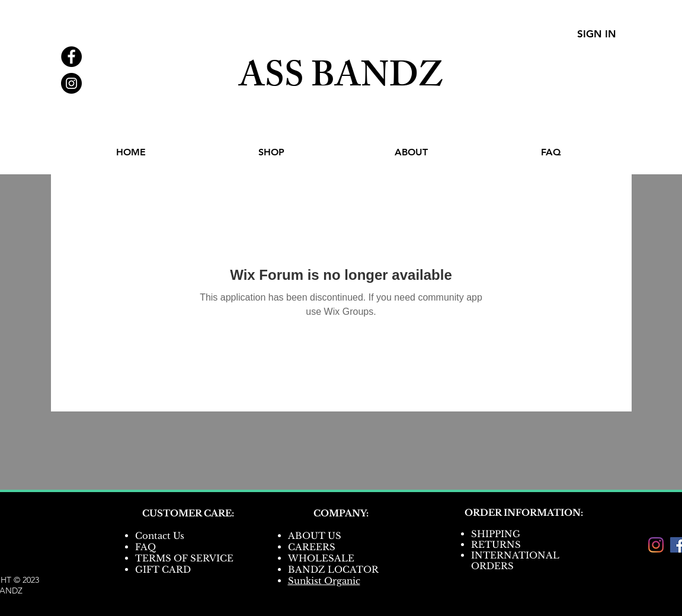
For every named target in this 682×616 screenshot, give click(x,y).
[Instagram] (656, 545)
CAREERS (312, 547)
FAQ (145, 547)
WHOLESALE (321, 558)
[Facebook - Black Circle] (71, 57)
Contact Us (160, 536)
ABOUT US (315, 536)
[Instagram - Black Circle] (71, 83)
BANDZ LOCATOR (334, 569)
